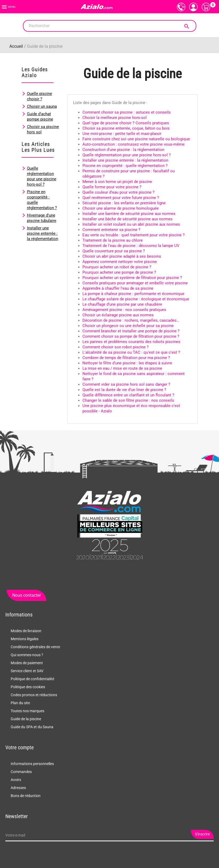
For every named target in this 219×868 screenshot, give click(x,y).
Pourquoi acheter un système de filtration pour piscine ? (132, 278)
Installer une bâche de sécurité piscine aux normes (128, 219)
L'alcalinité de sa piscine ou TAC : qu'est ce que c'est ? (131, 352)
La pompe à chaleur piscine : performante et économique (133, 294)
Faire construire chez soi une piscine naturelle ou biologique (136, 139)
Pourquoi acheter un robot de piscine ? (117, 267)
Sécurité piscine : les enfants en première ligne (124, 203)
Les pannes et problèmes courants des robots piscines (131, 342)
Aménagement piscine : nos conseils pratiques (124, 310)
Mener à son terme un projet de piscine (117, 182)
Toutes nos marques (27, 711)
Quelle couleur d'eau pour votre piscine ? (118, 192)
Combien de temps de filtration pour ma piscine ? (126, 358)
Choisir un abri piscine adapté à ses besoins (122, 256)
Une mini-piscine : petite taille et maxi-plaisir (122, 134)
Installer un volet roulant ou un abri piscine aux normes (131, 224)
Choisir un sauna (42, 106)
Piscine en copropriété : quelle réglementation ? (125, 166)
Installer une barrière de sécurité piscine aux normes (129, 214)
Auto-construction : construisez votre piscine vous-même (134, 144)
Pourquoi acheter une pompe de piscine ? (119, 272)
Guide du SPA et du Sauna (32, 727)
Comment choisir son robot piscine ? (116, 347)
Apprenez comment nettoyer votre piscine (120, 262)
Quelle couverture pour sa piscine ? (114, 251)
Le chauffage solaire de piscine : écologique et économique (136, 299)
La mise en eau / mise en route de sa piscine (122, 368)
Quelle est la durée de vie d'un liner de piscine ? (124, 390)
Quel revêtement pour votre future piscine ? (121, 198)
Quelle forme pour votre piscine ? (112, 187)
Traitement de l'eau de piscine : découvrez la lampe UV (131, 246)
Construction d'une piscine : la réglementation (123, 150)
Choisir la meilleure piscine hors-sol (115, 118)
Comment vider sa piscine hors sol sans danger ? (126, 384)
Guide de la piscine (26, 719)
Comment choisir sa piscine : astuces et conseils (127, 112)
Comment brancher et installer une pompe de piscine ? (131, 331)
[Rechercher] (110, 26)
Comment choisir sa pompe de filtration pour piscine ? (131, 336)
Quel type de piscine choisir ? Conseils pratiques (126, 123)
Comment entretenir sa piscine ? (111, 230)
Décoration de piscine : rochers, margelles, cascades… (131, 320)
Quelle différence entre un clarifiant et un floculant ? (128, 395)
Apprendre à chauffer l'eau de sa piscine (118, 288)
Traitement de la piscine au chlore (113, 240)
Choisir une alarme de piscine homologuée (121, 208)
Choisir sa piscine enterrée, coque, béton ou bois (126, 128)
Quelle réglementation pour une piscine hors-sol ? (127, 155)
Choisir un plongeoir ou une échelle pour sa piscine (128, 326)
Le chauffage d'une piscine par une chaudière (122, 304)
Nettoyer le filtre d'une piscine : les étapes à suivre (127, 363)
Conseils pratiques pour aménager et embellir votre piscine (135, 283)
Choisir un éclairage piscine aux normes (118, 315)
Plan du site (20, 703)
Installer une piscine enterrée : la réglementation (43, 233)
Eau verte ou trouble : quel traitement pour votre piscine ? (134, 235)
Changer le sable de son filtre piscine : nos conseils (128, 400)
